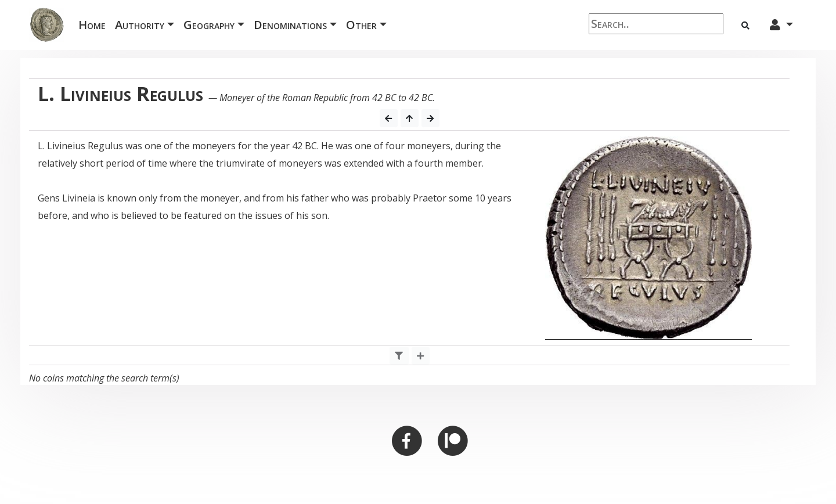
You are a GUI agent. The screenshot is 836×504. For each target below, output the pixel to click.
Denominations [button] (290, 25)
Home (94, 24)
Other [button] (361, 25)
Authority (140, 25)
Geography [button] (209, 25)
